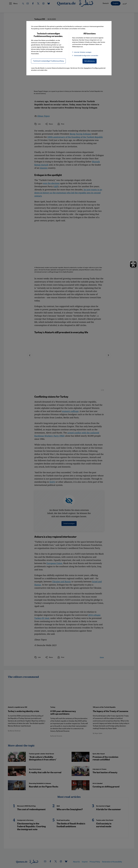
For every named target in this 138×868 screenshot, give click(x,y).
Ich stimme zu (90, 61)
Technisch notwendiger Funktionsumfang (48, 61)
